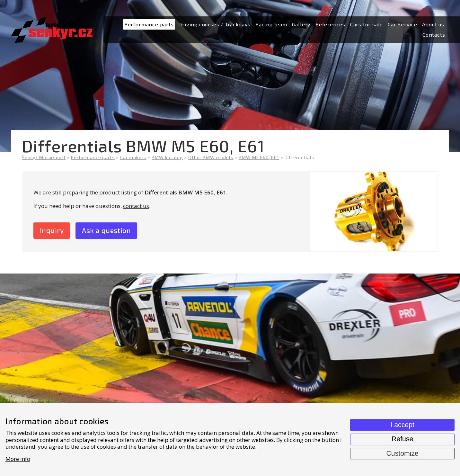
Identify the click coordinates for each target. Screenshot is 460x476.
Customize (402, 454)
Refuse (402, 439)
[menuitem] (149, 25)
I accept (402, 425)
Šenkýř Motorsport (44, 157)
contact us (136, 206)
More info (18, 459)
